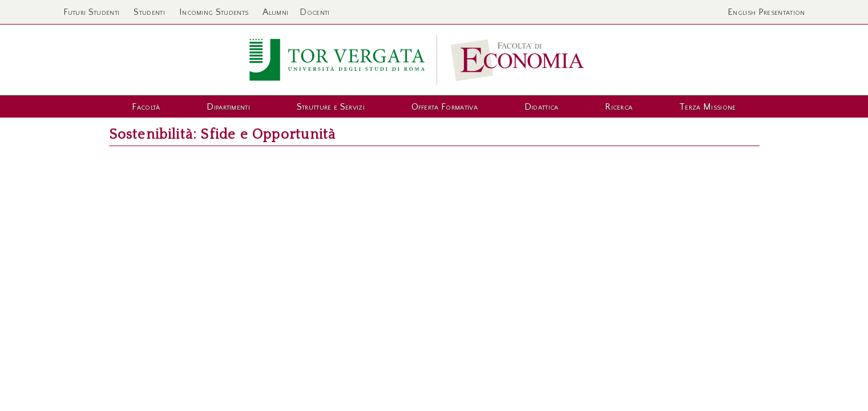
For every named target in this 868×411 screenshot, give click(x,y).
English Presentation (766, 12)
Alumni (275, 12)
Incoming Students (214, 12)
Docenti (314, 12)
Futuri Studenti (92, 12)
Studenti (149, 12)
